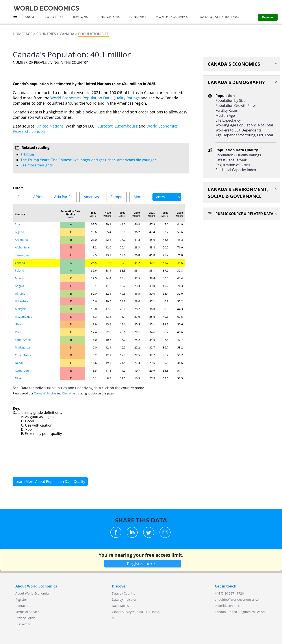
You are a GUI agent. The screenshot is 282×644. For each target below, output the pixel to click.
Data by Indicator (124, 599)
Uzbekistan (22, 301)
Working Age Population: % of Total (244, 125)
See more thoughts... (38, 165)
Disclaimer (69, 393)
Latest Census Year (231, 160)
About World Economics (33, 593)
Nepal (19, 363)
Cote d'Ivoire (23, 355)
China (139, 612)
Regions (81, 17)
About (30, 17)
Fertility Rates (227, 110)
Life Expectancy (228, 120)
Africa (38, 197)
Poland (19, 270)
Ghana (19, 324)
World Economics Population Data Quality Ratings (95, 98)
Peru (18, 332)
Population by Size (230, 100)
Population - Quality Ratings (238, 155)
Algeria (19, 232)
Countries (46, 34)
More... (139, 197)
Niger (19, 378)
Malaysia (21, 309)
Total (269, 135)
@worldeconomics (228, 606)
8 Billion (27, 155)
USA (147, 612)
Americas (91, 197)
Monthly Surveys (172, 17)
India (156, 612)
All (19, 197)
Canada (67, 34)
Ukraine (20, 294)
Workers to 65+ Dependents (238, 130)
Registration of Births (233, 165)
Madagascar (23, 347)
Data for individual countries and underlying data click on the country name (82, 388)
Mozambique (24, 317)
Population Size (93, 34)
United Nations (50, 126)
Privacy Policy (25, 618)
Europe (116, 197)
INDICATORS (110, 17)
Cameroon (22, 370)
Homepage (23, 34)
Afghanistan (23, 247)
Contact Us (23, 606)
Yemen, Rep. (23, 255)
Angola (19, 286)
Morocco (21, 278)
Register (21, 599)
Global (117, 612)
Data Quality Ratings (220, 17)
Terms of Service (45, 393)
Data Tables (120, 606)
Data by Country (124, 593)
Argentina (21, 240)
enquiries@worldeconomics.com (238, 599)
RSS (115, 618)
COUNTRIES (54, 17)
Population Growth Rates (236, 106)
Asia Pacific (63, 197)
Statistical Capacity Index (236, 170)
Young (250, 135)
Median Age (225, 115)
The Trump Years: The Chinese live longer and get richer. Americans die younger (88, 160)
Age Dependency (229, 135)
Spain (19, 224)
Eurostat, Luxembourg (117, 126)
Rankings (138, 17)
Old (260, 135)
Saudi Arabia (23, 340)
